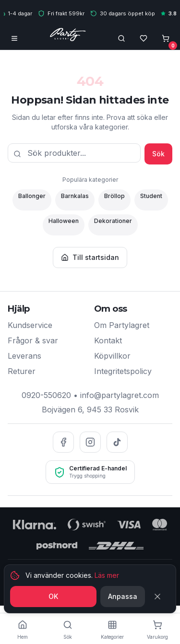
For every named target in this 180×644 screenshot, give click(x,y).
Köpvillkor (112, 356)
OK (53, 597)
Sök (158, 154)
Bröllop (114, 196)
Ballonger (32, 196)
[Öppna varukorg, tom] (166, 38)
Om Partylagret (122, 325)
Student (151, 196)
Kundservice (30, 325)
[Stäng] (159, 597)
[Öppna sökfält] (121, 38)
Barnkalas (75, 196)
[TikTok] (117, 442)
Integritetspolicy (123, 371)
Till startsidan (90, 257)
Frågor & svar (33, 340)
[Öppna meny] (14, 38)
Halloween (64, 221)
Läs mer (107, 576)
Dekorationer (113, 221)
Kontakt (108, 340)
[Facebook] (63, 442)
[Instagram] (90, 442)
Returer (22, 371)
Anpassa (123, 597)
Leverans (24, 356)
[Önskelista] (144, 38)
